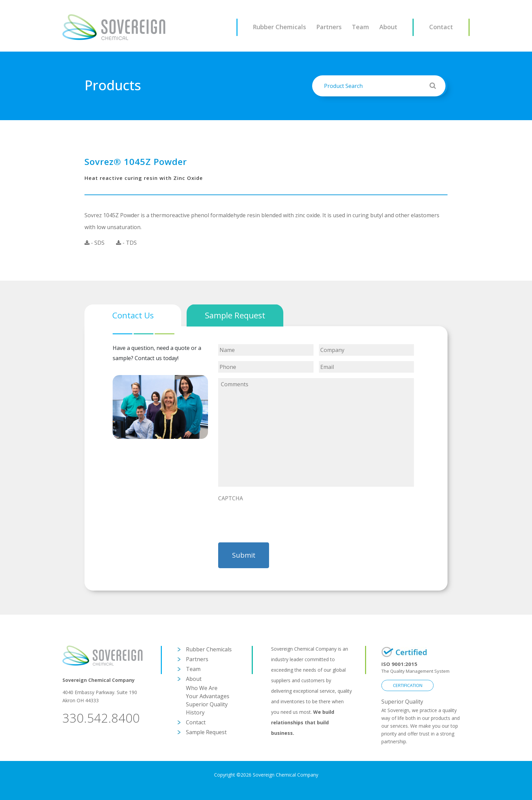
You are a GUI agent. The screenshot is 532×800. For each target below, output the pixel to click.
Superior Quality (207, 704)
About (388, 27)
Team (360, 27)
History (195, 712)
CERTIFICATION (408, 685)
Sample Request (206, 732)
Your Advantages (208, 696)
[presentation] (270, 518)
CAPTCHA (231, 498)
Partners (329, 27)
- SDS (94, 243)
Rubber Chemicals (279, 27)
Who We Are (202, 688)
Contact (441, 27)
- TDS (126, 243)
